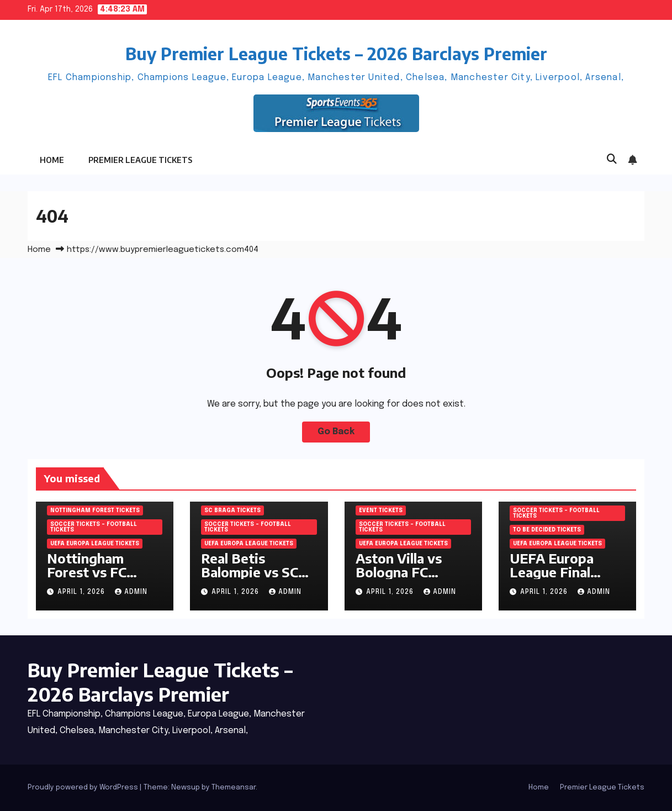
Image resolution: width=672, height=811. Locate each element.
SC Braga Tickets (232, 510)
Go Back (336, 432)
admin (131, 592)
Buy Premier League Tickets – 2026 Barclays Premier (336, 54)
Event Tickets (381, 510)
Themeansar (234, 788)
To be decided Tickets (547, 530)
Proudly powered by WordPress (84, 788)
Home (52, 160)
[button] (612, 160)
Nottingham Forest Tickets (95, 510)
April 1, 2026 (82, 592)
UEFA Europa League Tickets (95, 544)
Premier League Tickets (140, 160)
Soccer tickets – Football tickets (94, 527)
